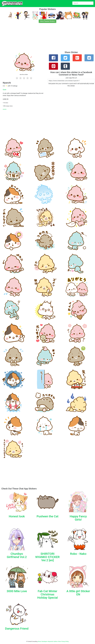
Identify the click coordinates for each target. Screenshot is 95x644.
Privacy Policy (65, 641)
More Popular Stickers (48, 21)
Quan (4, 90)
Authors (56, 641)
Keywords (50, 641)
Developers (44, 641)
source (5, 109)
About (40, 641)
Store (59, 641)
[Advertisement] (47, 38)
